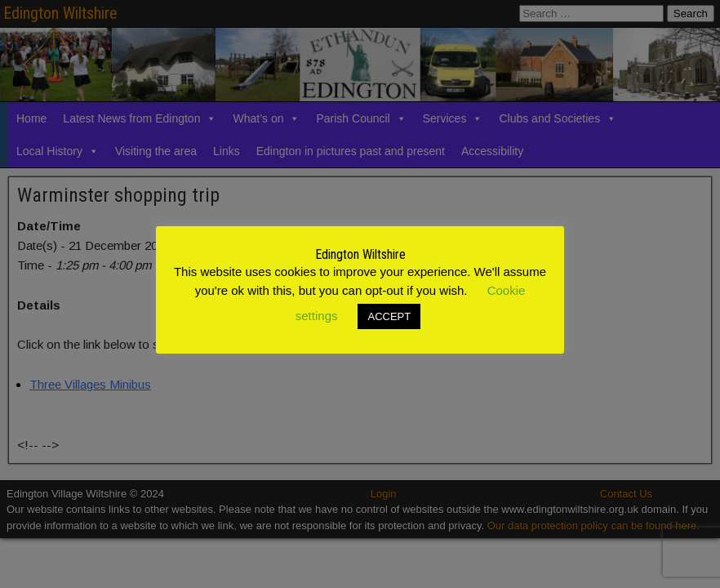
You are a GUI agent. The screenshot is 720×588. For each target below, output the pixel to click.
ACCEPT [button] (389, 316)
